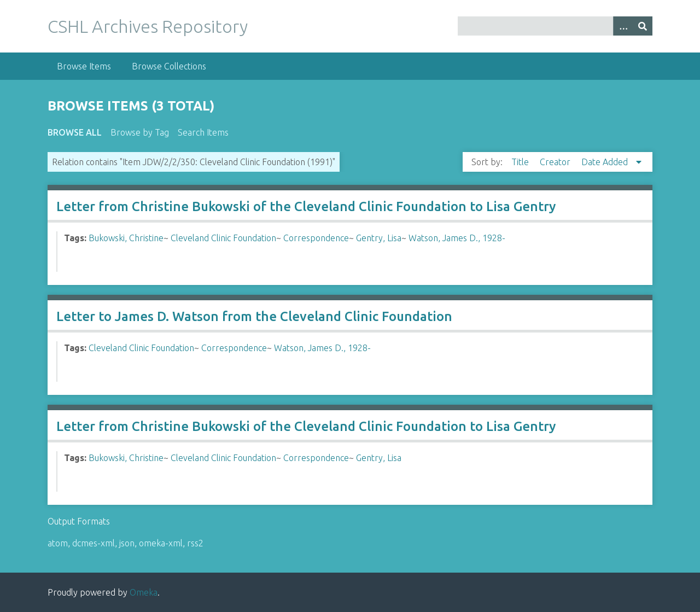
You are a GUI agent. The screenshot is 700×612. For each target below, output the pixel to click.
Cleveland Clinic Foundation (223, 238)
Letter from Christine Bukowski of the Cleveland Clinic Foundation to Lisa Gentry (306, 206)
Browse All (75, 132)
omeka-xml (161, 543)
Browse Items (84, 66)
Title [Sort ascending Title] (521, 162)
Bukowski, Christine (126, 238)
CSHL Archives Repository (148, 26)
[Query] (555, 26)
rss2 (195, 543)
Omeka (144, 592)
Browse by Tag (140, 132)
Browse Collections (169, 66)
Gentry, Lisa (379, 238)
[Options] (623, 26)
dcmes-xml (94, 543)
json (127, 543)
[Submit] (643, 26)
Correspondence (316, 238)
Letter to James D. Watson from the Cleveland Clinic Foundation (254, 316)
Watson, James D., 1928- (457, 238)
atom (58, 543)
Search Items (203, 132)
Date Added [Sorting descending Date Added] (606, 162)
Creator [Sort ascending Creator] (556, 162)
